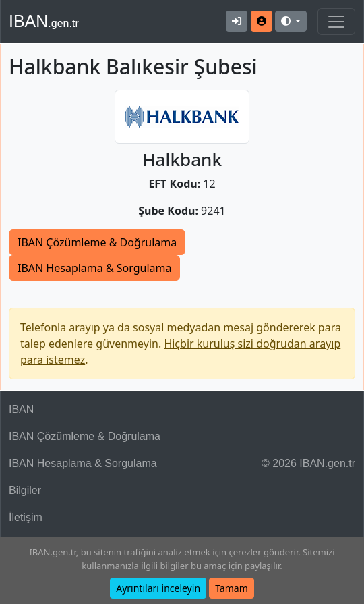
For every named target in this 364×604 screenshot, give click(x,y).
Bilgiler (25, 490)
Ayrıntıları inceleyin (158, 588)
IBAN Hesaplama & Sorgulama (94, 268)
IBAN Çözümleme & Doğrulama (97, 242)
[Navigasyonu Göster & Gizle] (336, 22)
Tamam (232, 588)
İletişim (26, 517)
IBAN (44, 21)
